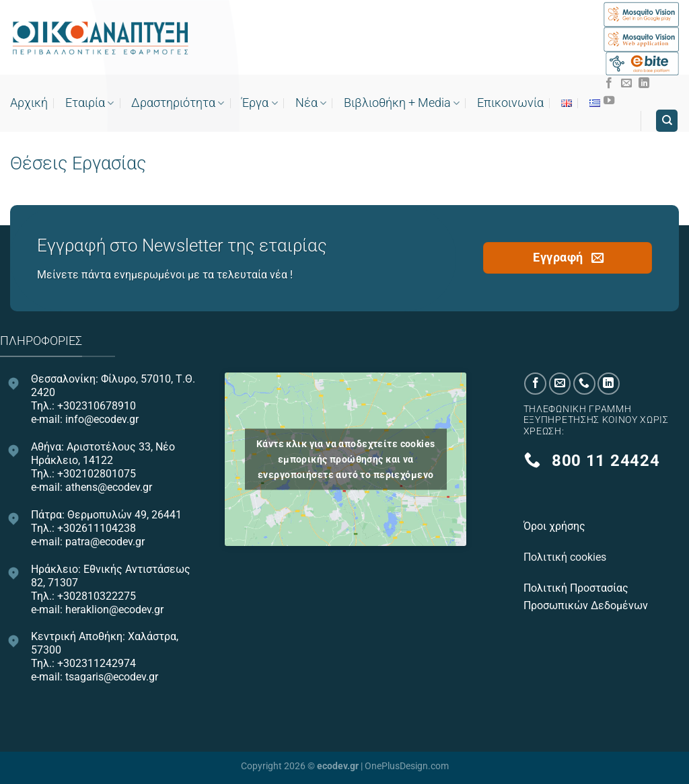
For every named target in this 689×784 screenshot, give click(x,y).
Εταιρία (89, 103)
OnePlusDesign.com (407, 766)
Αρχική (29, 103)
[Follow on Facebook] (609, 83)
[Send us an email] (626, 83)
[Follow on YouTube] (609, 101)
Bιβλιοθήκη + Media (402, 103)
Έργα (259, 103)
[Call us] (584, 384)
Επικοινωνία (510, 103)
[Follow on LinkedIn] (644, 83)
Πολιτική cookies (566, 557)
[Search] (667, 121)
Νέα (311, 103)
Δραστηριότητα (178, 103)
